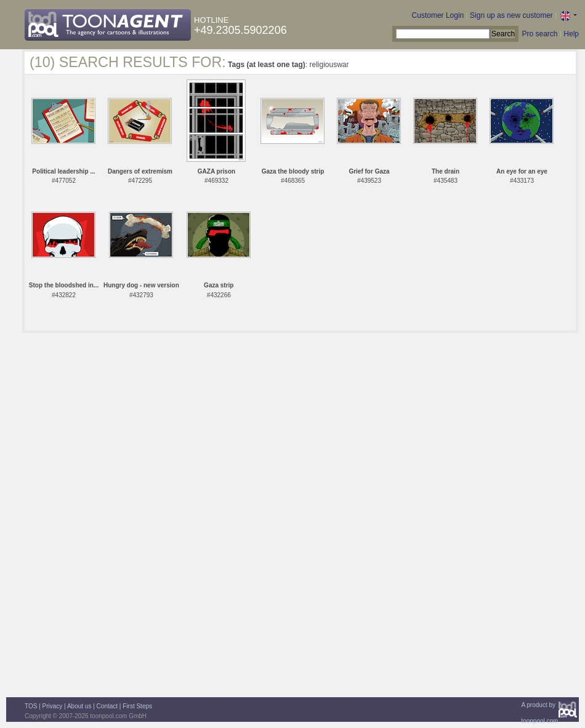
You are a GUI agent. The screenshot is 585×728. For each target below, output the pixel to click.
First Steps (137, 706)
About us (79, 706)
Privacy (53, 706)
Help (571, 34)
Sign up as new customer (511, 15)
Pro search (539, 34)
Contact (107, 706)
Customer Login (438, 15)
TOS (31, 706)
